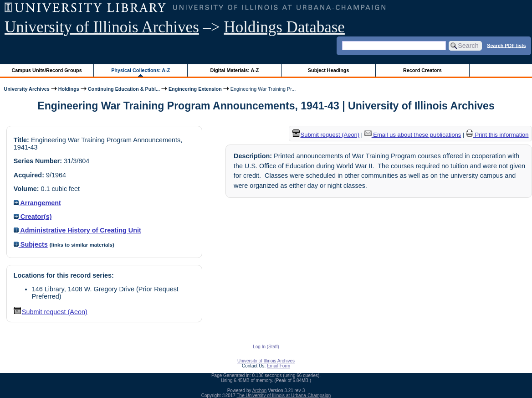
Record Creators (422, 70)
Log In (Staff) (266, 347)
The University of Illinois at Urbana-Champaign (284, 395)
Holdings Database (284, 27)
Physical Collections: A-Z (141, 70)
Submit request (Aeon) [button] (51, 312)
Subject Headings (329, 70)
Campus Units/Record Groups (47, 70)
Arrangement (37, 203)
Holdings (69, 89)
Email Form (279, 366)
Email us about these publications (413, 135)
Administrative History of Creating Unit (77, 230)
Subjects (31, 244)
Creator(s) (33, 217)
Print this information (497, 135)
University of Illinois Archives (102, 27)
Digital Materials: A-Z (234, 70)
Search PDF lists (506, 45)
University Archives (26, 89)
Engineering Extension (195, 89)
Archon (260, 390)
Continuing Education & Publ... (124, 89)
